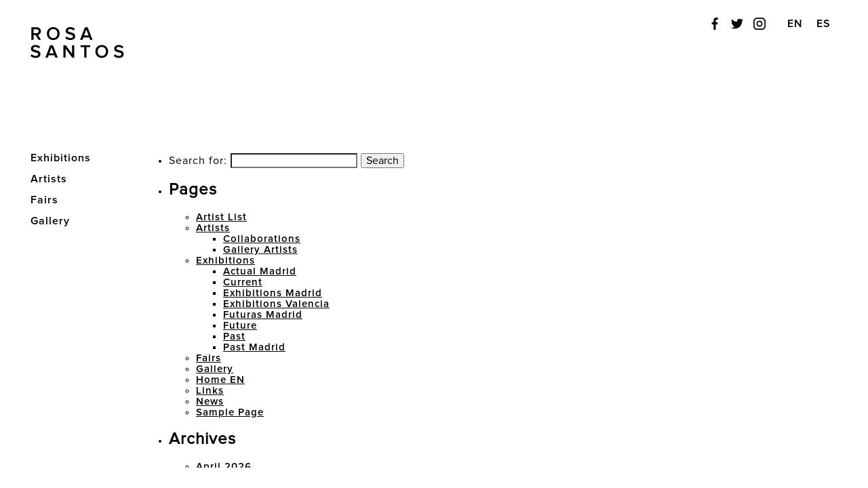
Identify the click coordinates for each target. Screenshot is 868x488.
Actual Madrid (260, 271)
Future (240, 326)
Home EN (220, 380)
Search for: (198, 161)
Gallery (50, 221)
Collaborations (262, 239)
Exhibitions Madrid (273, 293)
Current (243, 282)
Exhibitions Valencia (276, 304)
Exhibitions (225, 261)
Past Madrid (254, 347)
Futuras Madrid (263, 315)
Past (234, 337)
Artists (213, 228)
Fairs (209, 358)
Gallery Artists (260, 250)
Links (210, 391)
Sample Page (230, 412)
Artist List (221, 217)
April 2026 (224, 467)
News (210, 402)
